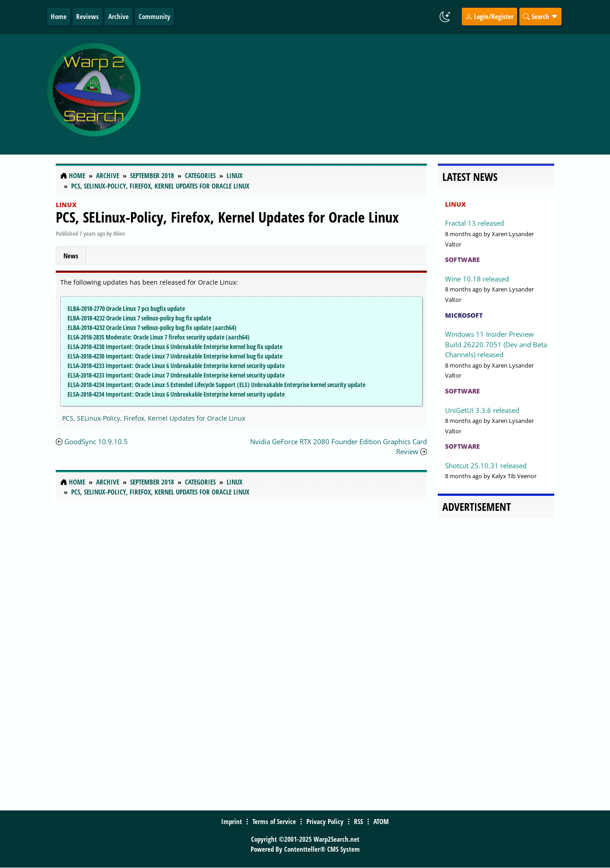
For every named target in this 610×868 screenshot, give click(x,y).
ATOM (381, 821)
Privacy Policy (325, 821)
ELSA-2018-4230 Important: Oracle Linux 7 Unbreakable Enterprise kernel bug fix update (175, 356)
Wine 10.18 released (477, 279)
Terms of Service (274, 821)
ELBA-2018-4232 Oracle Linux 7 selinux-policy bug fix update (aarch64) (152, 327)
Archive (119, 16)
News (71, 256)
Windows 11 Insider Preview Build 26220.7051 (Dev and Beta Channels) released (496, 344)
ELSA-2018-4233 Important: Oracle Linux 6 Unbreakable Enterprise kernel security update (176, 366)
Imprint (232, 821)
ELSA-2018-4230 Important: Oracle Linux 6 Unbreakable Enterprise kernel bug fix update (175, 347)
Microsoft (464, 315)
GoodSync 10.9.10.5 (96, 441)
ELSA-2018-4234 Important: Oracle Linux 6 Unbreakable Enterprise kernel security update (176, 394)
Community (155, 16)
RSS (358, 821)
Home (59, 16)
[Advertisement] (365, 94)
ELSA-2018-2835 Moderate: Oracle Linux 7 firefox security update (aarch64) (159, 337)
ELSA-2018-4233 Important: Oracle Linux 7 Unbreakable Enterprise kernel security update (176, 375)
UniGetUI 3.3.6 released (482, 410)
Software (462, 259)
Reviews (87, 16)
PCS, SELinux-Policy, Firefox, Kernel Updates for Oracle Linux (227, 217)
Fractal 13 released (474, 223)
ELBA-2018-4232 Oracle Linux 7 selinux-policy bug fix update (139, 318)
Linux (66, 205)
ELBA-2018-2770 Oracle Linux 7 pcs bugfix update (126, 308)
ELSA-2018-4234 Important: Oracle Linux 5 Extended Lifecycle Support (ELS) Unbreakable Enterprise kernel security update (216, 385)
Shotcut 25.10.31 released (486, 466)
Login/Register (489, 16)
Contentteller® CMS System (322, 849)
